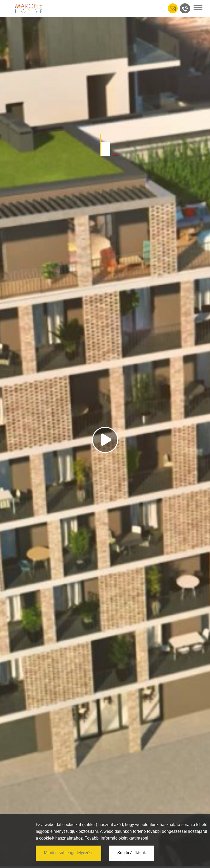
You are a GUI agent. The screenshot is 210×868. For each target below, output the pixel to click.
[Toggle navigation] (198, 7)
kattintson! (138, 849)
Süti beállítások (132, 863)
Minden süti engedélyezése (69, 863)
